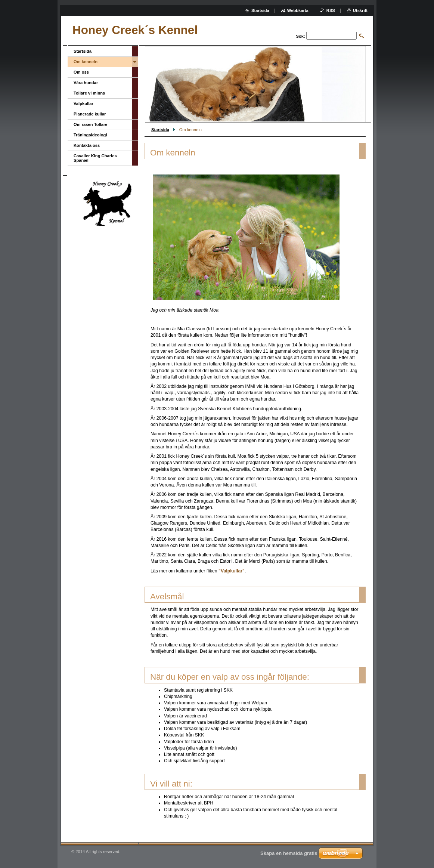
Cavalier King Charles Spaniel (95, 158)
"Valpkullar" (232, 571)
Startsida (160, 130)
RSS (331, 10)
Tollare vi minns (89, 93)
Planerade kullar (90, 114)
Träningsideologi (90, 135)
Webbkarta (298, 10)
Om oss (81, 72)
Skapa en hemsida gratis (289, 853)
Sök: (301, 36)
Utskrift (360, 10)
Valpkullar (83, 104)
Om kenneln (86, 62)
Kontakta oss (87, 145)
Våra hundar (86, 83)
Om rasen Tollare (91, 124)
